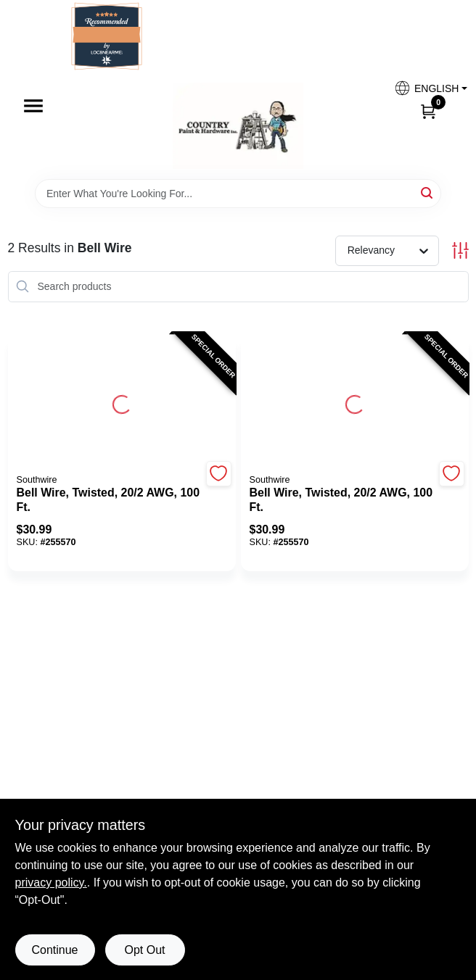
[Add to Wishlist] (219, 474)
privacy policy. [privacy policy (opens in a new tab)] (51, 883)
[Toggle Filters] (460, 250)
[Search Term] (238, 194)
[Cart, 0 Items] (428, 111)
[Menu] (33, 106)
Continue (54, 950)
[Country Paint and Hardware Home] (238, 126)
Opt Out (144, 950)
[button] (425, 88)
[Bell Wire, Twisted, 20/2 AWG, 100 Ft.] (109, 500)
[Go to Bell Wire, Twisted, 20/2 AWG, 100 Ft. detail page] (122, 402)
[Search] (428, 192)
